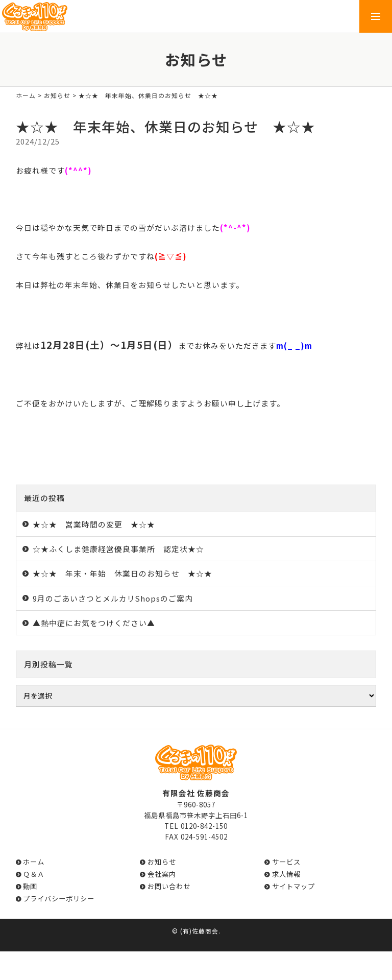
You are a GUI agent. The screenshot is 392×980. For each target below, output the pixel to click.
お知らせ (57, 95)
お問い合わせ (169, 886)
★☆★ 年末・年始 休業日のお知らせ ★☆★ (122, 573)
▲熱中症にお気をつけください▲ (94, 623)
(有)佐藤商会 (199, 931)
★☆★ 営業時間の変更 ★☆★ (94, 524)
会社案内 (162, 874)
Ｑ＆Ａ (34, 874)
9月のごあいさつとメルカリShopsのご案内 (113, 598)
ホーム (26, 95)
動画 (30, 886)
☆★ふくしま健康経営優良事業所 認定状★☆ (118, 549)
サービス (286, 862)
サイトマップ (293, 886)
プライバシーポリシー (59, 899)
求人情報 (286, 874)
